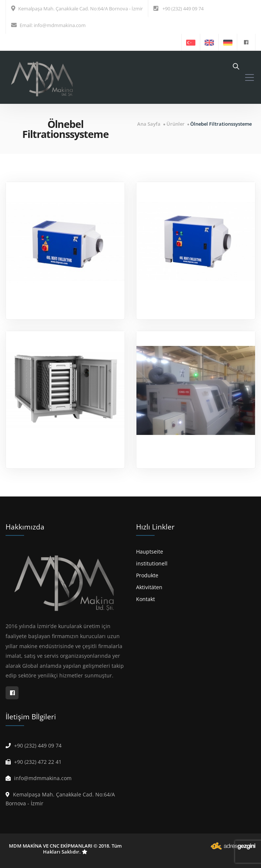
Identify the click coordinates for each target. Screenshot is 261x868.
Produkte (147, 575)
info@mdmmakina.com (60, 25)
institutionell (152, 563)
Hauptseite (150, 552)
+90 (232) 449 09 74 (183, 9)
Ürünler (176, 124)
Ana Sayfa (149, 124)
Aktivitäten (149, 587)
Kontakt (146, 599)
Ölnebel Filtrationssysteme (221, 124)
